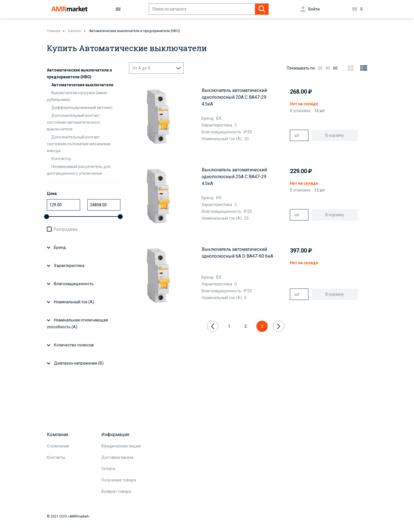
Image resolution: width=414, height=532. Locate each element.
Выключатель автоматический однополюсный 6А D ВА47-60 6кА (237, 253)
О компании (58, 446)
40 (328, 68)
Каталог (75, 31)
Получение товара (119, 480)
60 (335, 68)
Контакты (56, 457)
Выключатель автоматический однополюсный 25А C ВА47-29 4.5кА (234, 177)
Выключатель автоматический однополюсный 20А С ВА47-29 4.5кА (234, 97)
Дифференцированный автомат (82, 108)
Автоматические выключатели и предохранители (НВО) (135, 31)
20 (320, 68)
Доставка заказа (117, 457)
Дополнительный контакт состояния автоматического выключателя (74, 122)
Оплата (108, 469)
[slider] (47, 217)
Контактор (61, 159)
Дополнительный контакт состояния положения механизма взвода (79, 144)
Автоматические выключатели (82, 85)
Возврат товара (116, 491)
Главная (54, 31)
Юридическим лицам (121, 446)
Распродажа (66, 229)
